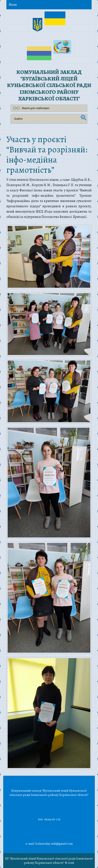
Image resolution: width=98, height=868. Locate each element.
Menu (13, 5)
